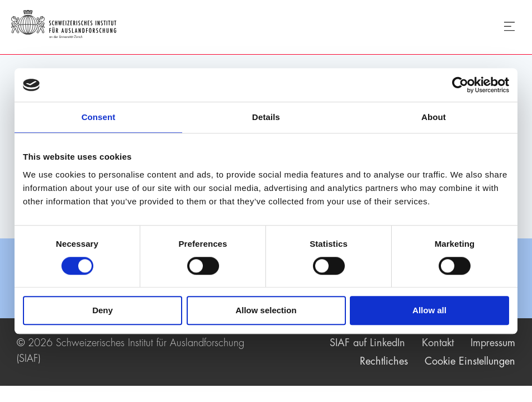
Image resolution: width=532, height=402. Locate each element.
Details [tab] (266, 117)
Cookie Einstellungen (470, 361)
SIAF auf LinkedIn (367, 343)
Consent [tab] (99, 117)
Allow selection (266, 311)
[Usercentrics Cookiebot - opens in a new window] (460, 85)
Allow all (429, 311)
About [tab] (434, 117)
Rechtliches (384, 361)
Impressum (493, 343)
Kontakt (438, 343)
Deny (103, 311)
